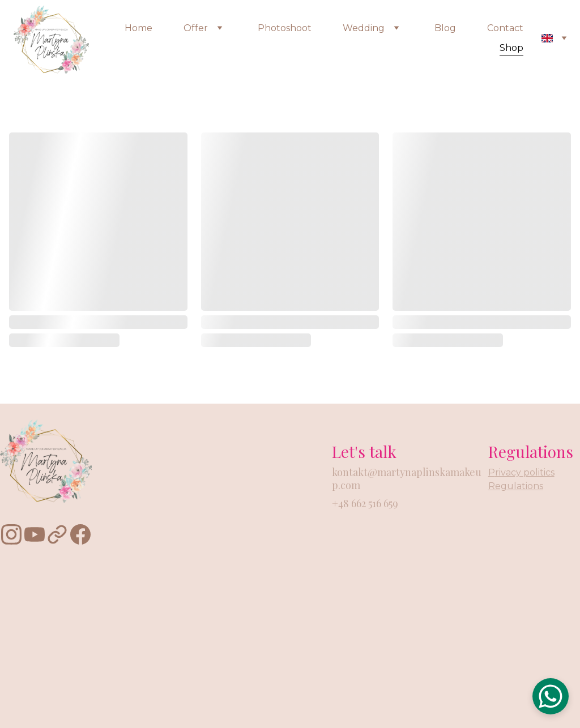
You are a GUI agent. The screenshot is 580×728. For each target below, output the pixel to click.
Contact (505, 28)
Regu (501, 486)
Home (138, 28)
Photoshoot (285, 28)
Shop (511, 48)
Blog (445, 28)
